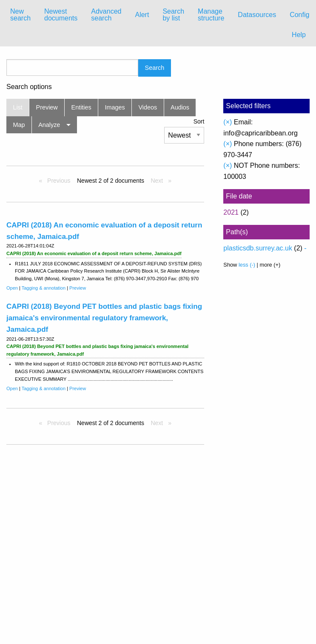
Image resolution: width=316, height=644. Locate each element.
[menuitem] (20, 15)
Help (299, 35)
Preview (47, 107)
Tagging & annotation (44, 288)
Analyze (49, 125)
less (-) (247, 265)
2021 (231, 212)
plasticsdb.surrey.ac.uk (258, 248)
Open (12, 288)
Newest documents (61, 15)
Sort (199, 121)
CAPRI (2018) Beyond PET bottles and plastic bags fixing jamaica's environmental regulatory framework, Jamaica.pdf (104, 318)
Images (115, 107)
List (17, 107)
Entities (81, 107)
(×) (228, 122)
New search (20, 15)
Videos (148, 107)
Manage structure (211, 15)
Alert (142, 15)
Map (19, 125)
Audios (180, 107)
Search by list (173, 15)
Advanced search (106, 15)
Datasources (257, 15)
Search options (29, 87)
